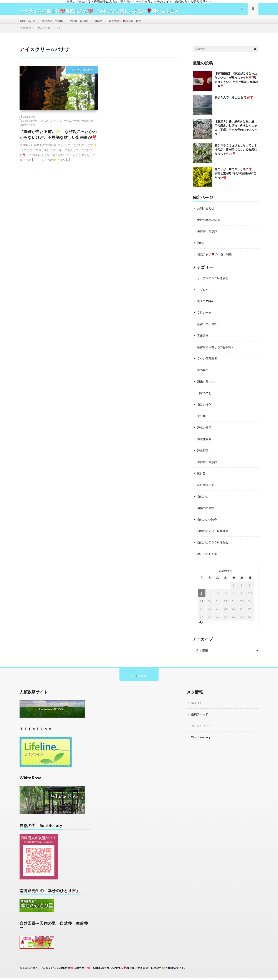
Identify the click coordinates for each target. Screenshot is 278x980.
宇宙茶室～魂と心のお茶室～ (217, 353)
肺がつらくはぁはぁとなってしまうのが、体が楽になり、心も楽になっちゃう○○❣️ (236, 157)
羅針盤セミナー (208, 489)
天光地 (85, 128)
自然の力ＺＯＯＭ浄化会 (214, 545)
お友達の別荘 (31, 128)
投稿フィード (200, 717)
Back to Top (139, 678)
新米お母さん (206, 387)
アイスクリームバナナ (66, 128)
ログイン (197, 705)
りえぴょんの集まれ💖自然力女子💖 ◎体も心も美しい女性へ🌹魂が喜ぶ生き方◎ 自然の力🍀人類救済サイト (120, 970)
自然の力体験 (206, 511)
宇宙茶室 (203, 342)
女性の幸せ (205, 319)
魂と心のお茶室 (208, 557)
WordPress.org (201, 739)
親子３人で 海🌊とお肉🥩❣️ (234, 105)
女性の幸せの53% (57, 25)
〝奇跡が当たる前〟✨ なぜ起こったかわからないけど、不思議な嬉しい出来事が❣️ (58, 142)
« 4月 (201, 625)
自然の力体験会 (84, 78)
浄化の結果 (205, 432)
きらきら (46, 128)
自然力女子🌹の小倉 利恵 (138, 25)
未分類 (202, 421)
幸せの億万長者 (208, 364)
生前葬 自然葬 (86, 25)
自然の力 (203, 500)
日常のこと (205, 398)
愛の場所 (203, 376)
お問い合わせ (29, 25)
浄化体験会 (205, 443)
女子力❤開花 (206, 308)
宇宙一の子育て (208, 330)
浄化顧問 (203, 455)
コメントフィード (203, 728)
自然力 (108, 25)
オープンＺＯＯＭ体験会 (214, 285)
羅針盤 (202, 477)
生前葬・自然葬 (208, 466)
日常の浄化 (205, 409)
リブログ (203, 296)
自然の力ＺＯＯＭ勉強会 (214, 534)
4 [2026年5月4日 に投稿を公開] (202, 596)
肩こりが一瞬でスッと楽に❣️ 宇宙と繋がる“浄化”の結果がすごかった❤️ (236, 181)
